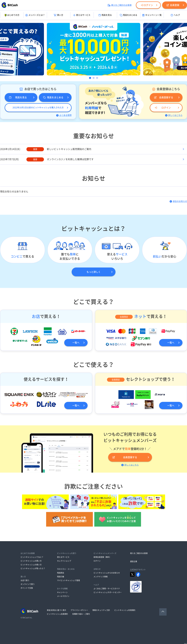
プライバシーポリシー (79, 610)
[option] (94, 49)
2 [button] (94, 78)
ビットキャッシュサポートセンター (108, 592)
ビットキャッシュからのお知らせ (107, 573)
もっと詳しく (94, 272)
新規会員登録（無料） (102, 557)
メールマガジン (63, 596)
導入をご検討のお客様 (120, 5)
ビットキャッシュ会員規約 (57, 614)
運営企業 (134, 561)
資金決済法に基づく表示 (56, 610)
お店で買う (25, 580)
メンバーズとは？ (35, 15)
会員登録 (173, 5)
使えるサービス (82, 15)
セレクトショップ (64, 561)
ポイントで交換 (27, 588)
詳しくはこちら (174, 115)
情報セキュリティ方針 (101, 610)
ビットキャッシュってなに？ (32, 557)
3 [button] (97, 78)
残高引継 (61, 577)
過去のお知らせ (178, 201)
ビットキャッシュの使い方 (31, 565)
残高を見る (105, 15)
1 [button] (90, 78)
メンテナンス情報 (101, 577)
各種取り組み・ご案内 (81, 614)
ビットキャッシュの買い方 (31, 561)
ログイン (147, 5)
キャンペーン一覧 (152, 15)
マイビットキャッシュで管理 (68, 580)
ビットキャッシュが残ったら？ (33, 568)
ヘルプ (175, 15)
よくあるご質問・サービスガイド (107, 589)
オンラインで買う (28, 584)
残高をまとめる (129, 15)
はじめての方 (12, 15)
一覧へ (76, 343)
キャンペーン (62, 592)
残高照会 (61, 573)
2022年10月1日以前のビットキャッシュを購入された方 (38, 108)
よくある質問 (64, 115)
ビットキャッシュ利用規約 (125, 610)
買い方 (58, 15)
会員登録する (164, 97)
